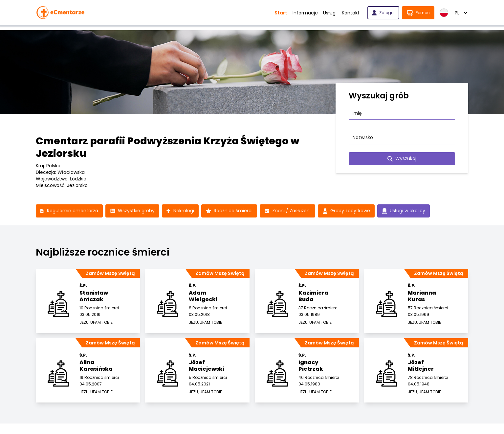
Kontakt (351, 13)
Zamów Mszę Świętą (110, 273)
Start (281, 13)
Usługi (330, 13)
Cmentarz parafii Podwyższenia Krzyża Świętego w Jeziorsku (168, 147)
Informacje (305, 13)
